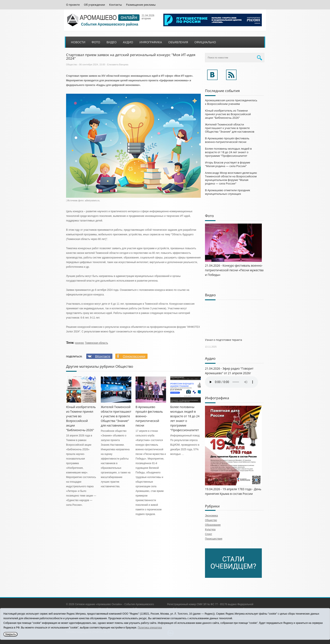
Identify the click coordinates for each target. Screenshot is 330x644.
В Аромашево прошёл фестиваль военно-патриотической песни (227, 140)
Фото (96, 42)
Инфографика (151, 42)
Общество (72, 65)
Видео (112, 42)
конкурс (80, 343)
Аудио (128, 42)
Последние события (222, 91)
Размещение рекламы (141, 5)
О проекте (73, 5)
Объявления (178, 42)
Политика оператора (150, 628)
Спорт (209, 534)
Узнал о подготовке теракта (224, 340)
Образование (213, 525)
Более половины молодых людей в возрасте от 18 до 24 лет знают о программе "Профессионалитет (228, 152)
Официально (205, 42)
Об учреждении (94, 5)
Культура (210, 529)
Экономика (211, 516)
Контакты (116, 5)
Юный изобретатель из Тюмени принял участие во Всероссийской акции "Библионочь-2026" (228, 114)
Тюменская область (97, 343)
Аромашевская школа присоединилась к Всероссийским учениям (231, 102)
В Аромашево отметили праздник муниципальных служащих (228, 192)
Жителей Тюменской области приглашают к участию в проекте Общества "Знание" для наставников (116, 416)
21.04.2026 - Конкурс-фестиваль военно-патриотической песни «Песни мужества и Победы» (234, 270)
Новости (78, 42)
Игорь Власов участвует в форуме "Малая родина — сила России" (228, 164)
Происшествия (214, 539)
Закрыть (10, 634)
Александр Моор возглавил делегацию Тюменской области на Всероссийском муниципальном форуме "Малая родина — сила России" (231, 178)
